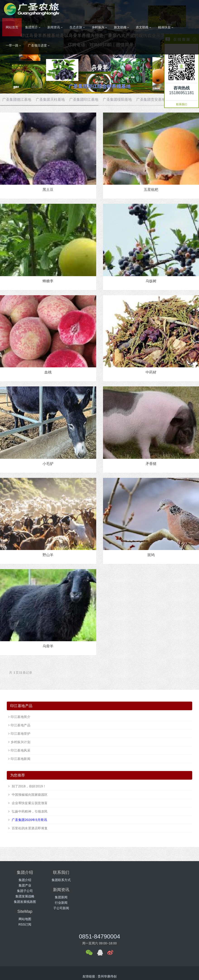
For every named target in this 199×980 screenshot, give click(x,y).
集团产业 (25, 885)
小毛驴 (48, 464)
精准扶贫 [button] (166, 27)
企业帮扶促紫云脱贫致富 (29, 803)
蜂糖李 (48, 281)
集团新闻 (124, 880)
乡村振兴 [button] (99, 27)
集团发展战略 (25, 896)
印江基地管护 (20, 734)
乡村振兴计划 (20, 742)
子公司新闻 (124, 891)
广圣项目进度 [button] (39, 45)
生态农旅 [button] (77, 27)
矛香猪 (151, 464)
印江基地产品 (20, 725)
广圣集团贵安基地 (151, 99)
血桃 (48, 372)
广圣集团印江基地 (84, 99)
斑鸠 (151, 555)
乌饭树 (151, 281)
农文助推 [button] (144, 27)
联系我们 (182, 104)
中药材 (151, 372)
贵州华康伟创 (107, 954)
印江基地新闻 (20, 759)
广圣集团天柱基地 (50, 99)
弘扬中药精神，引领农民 (29, 811)
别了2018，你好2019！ (28, 786)
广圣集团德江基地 (17, 99)
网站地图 (174, 880)
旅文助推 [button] (122, 27)
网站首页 (12, 27)
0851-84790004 (99, 914)
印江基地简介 (20, 717)
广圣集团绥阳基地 (117, 99)
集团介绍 (25, 880)
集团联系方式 (75, 880)
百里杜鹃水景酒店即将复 (29, 828)
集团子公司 (25, 891)
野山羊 (48, 555)
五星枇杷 (151, 190)
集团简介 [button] (33, 27)
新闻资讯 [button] (55, 27)
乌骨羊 (48, 646)
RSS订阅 (174, 885)
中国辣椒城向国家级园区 (29, 795)
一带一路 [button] (13, 45)
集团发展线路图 (25, 902)
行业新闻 (124, 885)
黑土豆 (48, 190)
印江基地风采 (20, 750)
